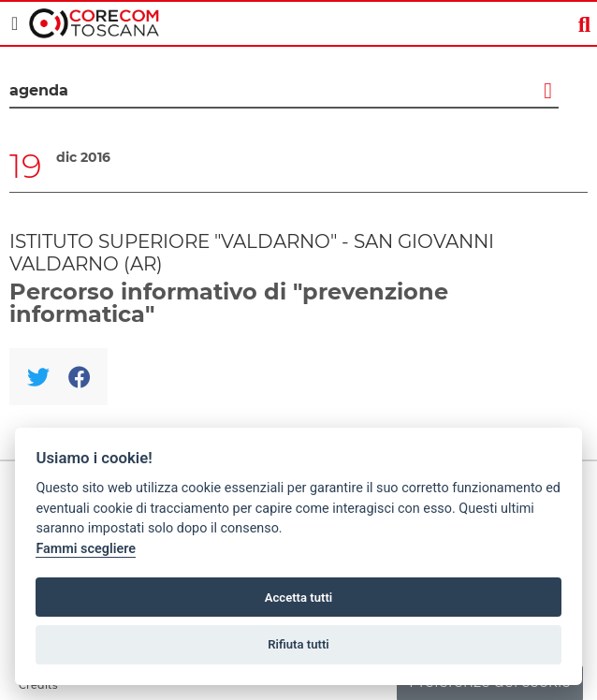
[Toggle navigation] (15, 23)
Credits (38, 685)
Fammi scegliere (86, 549)
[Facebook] (79, 377)
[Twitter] (38, 377)
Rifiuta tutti (298, 644)
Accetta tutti (299, 598)
